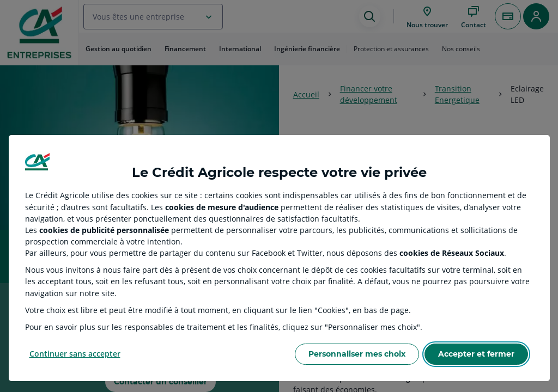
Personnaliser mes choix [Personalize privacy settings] (357, 354)
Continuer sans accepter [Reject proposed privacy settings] (75, 354)
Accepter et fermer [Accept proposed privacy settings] (476, 354)
